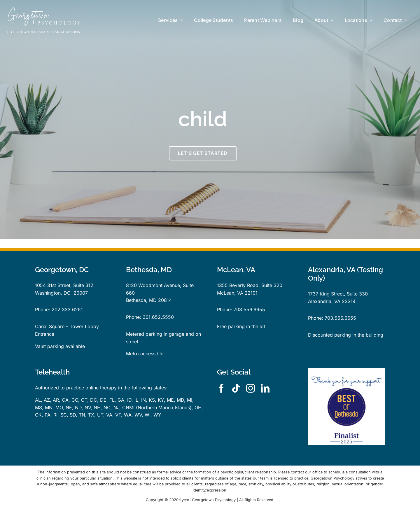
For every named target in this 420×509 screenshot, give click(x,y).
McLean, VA (230, 293)
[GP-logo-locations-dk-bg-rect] (44, 10)
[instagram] (251, 388)
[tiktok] (236, 388)
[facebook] (221, 388)
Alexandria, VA (324, 301)
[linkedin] (265, 388)
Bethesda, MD (141, 300)
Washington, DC (53, 293)
